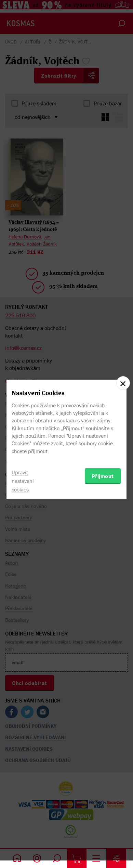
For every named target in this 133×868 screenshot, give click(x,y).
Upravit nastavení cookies (23, 481)
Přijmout (103, 476)
